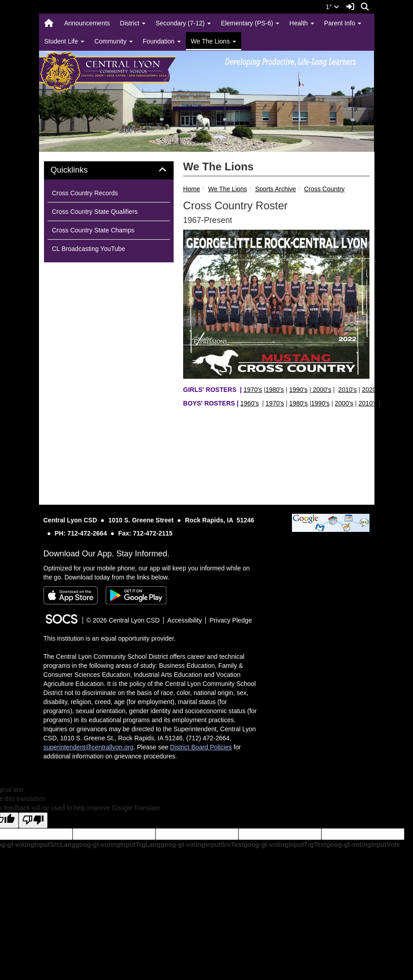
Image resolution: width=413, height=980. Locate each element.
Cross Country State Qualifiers (95, 212)
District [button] (133, 23)
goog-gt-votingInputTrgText (285, 845)
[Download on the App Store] (71, 595)
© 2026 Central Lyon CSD (123, 620)
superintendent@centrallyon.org (89, 747)
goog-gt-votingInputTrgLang (118, 845)
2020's (371, 390)
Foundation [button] (162, 41)
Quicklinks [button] (80, 170)
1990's (299, 390)
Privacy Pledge (231, 620)
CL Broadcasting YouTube (89, 249)
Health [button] (301, 23)
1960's (250, 403)
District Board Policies (201, 747)
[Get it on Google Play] (136, 595)
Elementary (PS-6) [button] (250, 23)
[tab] (109, 170)
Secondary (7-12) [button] (183, 23)
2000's (321, 390)
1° (333, 7)
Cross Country (324, 189)
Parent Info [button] (343, 23)
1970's (253, 390)
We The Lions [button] (214, 41)
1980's (275, 390)
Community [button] (114, 41)
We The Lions (228, 189)
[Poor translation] (33, 820)
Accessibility (185, 620)
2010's (347, 390)
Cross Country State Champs (93, 230)
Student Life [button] (65, 41)
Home (192, 189)
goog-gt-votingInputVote (363, 845)
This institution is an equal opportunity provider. (110, 638)
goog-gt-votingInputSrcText (202, 845)
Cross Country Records (85, 193)
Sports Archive (276, 189)
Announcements (87, 23)
